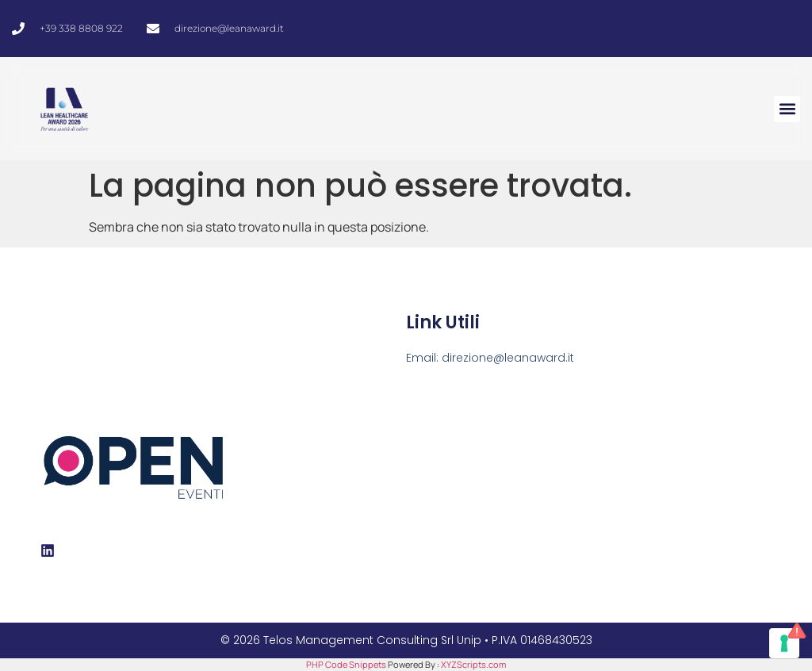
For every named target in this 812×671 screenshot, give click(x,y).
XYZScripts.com (473, 664)
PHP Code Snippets (346, 664)
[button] (787, 109)
